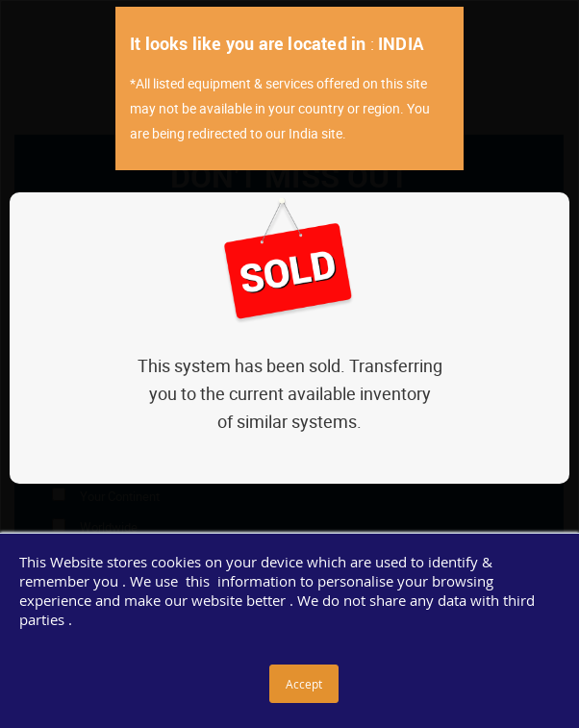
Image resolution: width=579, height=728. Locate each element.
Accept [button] (304, 684)
